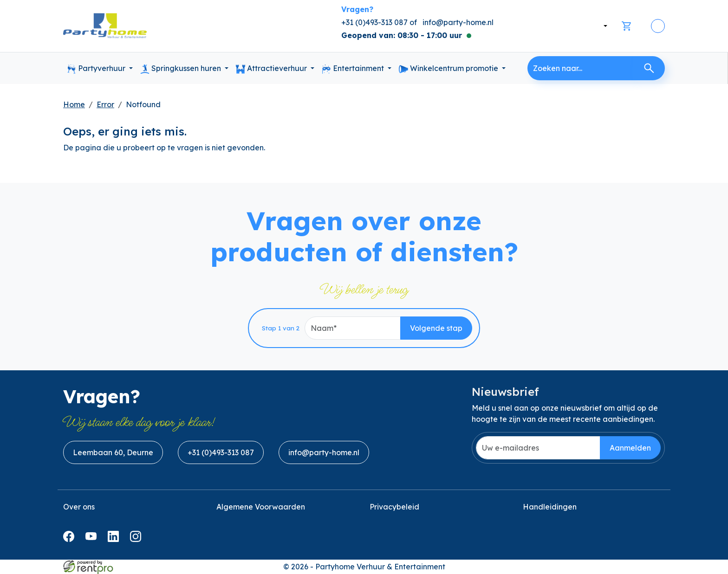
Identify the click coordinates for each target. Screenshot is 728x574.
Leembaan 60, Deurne (113, 452)
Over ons (79, 507)
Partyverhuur (97, 69)
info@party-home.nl (458, 22)
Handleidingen (550, 507)
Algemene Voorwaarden (261, 507)
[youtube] (93, 539)
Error (105, 104)
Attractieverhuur (272, 69)
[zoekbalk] (581, 68)
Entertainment (354, 69)
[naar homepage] (105, 26)
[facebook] (71, 539)
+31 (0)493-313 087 (221, 452)
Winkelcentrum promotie (449, 69)
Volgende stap (436, 328)
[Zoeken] (649, 68)
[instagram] (137, 539)
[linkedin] (115, 539)
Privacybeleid (394, 507)
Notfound (143, 104)
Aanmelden (630, 448)
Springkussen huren (182, 69)
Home (74, 104)
